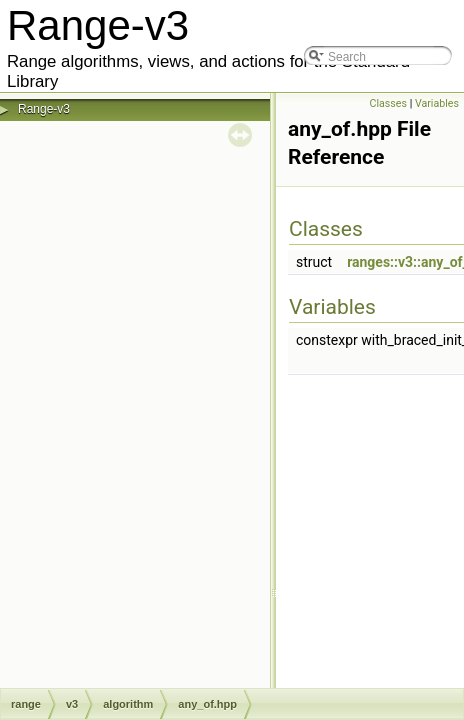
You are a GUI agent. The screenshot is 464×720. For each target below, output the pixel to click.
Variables (437, 103)
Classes (388, 103)
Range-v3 (44, 109)
